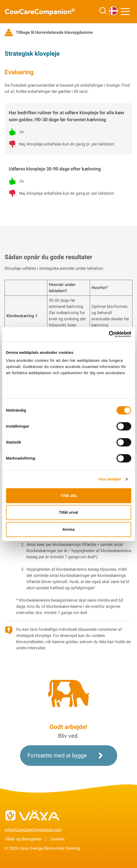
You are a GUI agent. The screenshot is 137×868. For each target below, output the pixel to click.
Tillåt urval (68, 512)
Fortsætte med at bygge (66, 756)
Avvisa (69, 529)
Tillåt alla (69, 496)
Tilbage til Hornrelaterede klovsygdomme (49, 32)
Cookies (57, 839)
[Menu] (127, 12)
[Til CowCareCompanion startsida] (43, 12)
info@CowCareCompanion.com (33, 830)
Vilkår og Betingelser (23, 839)
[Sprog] (113, 11)
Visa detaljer (110, 479)
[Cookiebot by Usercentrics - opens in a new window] (109, 334)
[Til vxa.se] (68, 818)
